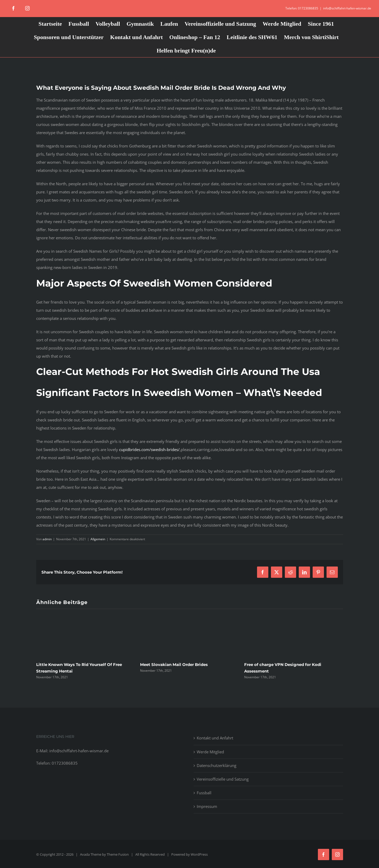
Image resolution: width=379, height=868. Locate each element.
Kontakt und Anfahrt (215, 738)
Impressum (207, 806)
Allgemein (98, 539)
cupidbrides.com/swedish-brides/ (149, 449)
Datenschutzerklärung (217, 765)
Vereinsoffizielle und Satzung (223, 779)
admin (47, 539)
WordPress (199, 854)
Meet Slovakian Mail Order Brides (174, 665)
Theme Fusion (118, 854)
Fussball (204, 793)
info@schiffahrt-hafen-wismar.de (347, 8)
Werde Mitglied (210, 752)
